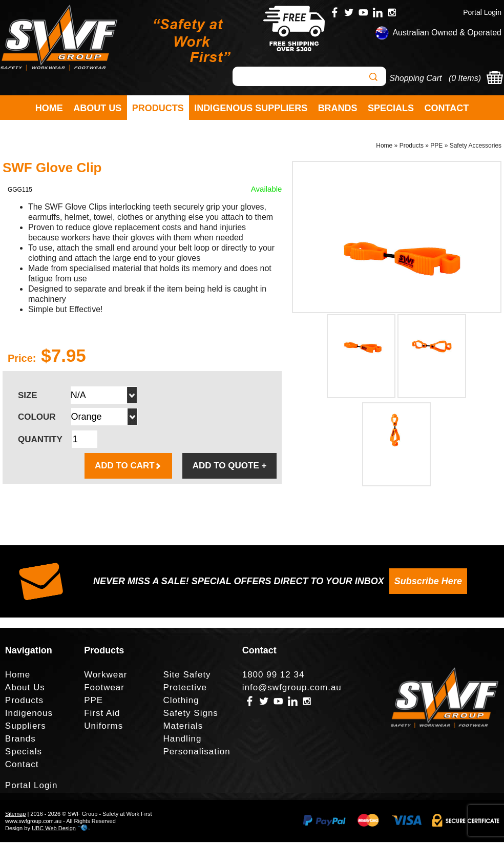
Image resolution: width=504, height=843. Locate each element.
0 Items (465, 78)
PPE (436, 147)
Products (158, 108)
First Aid (102, 714)
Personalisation (196, 753)
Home (49, 108)
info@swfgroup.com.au (292, 688)
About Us (97, 108)
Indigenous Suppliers (251, 108)
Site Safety (187, 676)
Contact (447, 108)
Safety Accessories (476, 147)
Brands (338, 108)
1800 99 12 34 (274, 676)
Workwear (106, 676)
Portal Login (482, 12)
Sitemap (15, 815)
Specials (391, 108)
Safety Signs (190, 714)
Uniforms (103, 727)
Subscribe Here (428, 582)
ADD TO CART (128, 467)
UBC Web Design (54, 829)
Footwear (104, 688)
